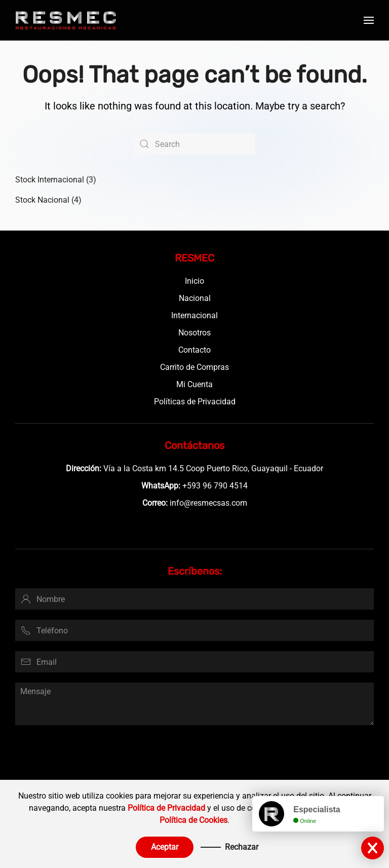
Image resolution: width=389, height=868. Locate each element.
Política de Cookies (193, 820)
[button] (369, 20)
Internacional (194, 315)
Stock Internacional (50, 180)
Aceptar (165, 847)
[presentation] (92, 755)
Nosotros (194, 333)
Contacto (194, 350)
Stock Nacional (42, 200)
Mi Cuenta (194, 384)
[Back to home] (66, 20)
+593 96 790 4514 (215, 486)
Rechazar (242, 847)
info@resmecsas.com (208, 503)
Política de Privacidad (166, 808)
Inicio (194, 281)
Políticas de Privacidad (195, 402)
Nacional (195, 298)
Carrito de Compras (194, 367)
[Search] (194, 144)
